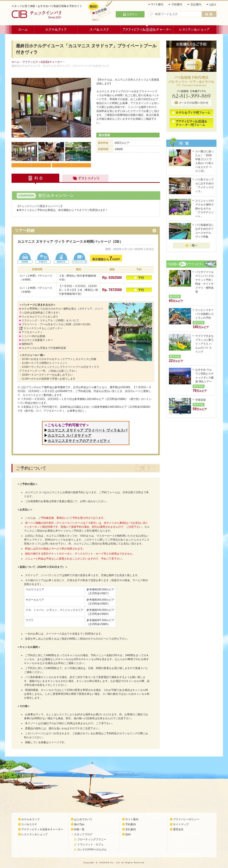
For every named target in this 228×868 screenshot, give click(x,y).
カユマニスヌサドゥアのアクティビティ (79, 441)
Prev (31, 165)
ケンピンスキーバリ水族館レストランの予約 (204, 314)
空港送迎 (201, 400)
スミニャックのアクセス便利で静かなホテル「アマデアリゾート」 (204, 209)
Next (71, 165)
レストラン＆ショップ (195, 30)
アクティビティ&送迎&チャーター (43, 62)
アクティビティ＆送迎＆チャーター (147, 30)
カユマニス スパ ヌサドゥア (69, 436)
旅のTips (79, 824)
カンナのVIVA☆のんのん (92, 849)
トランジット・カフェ (90, 844)
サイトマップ (181, 824)
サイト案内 (156, 4)
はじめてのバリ (83, 819)
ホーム (23, 30)
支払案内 (195, 4)
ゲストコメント (84, 179)
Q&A (212, 4)
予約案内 (176, 4)
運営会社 (178, 829)
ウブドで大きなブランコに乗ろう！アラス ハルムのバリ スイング (204, 344)
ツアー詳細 (25, 231)
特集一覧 (79, 829)
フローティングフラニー (92, 839)
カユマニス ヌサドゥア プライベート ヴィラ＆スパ (87, 430)
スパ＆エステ (99, 30)
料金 (36, 179)
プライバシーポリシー (186, 819)
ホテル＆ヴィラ (56, 30)
